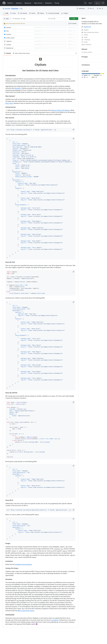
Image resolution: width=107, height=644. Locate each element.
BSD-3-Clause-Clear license (26, 611)
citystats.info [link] (87, 27)
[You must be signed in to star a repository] (100, 9)
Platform (11, 3)
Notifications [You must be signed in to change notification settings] (81, 8)
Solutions (20, 3)
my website (55, 620)
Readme (85, 30)
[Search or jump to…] (85, 3)
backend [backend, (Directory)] (9, 27)
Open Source (39, 3)
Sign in (90, 3)
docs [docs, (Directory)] (8, 31)
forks (85, 42)
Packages (85, 57)
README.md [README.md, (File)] (10, 48)
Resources (29, 3)
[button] (74, 130)
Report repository (86, 44)
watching (86, 40)
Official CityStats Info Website (61, 110)
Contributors (86, 65)
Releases (84, 49)
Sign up (98, 3)
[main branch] (7, 19)
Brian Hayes (9, 103)
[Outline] (76, 53)
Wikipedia (17, 88)
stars (85, 37)
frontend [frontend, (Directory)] (9, 34)
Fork (91, 9)
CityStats (15, 9)
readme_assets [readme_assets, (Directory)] (10, 38)
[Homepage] (4, 3)
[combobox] (59, 19)
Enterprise (49, 3)
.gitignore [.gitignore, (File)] (9, 41)
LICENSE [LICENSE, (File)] (9, 45)
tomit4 (7, 9)
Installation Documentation (23, 564)
